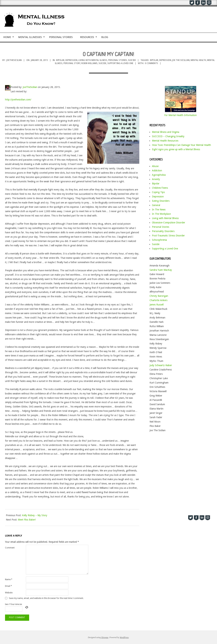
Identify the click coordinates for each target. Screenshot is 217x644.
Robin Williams (89, 63)
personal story (72, 63)
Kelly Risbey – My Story (35, 515)
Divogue (105, 637)
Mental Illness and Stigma (166, 132)
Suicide (132, 60)
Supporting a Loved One (165, 249)
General (156, 205)
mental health (198, 60)
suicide (102, 63)
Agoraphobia (159, 175)
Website (9, 593)
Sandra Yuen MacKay (161, 270)
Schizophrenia (159, 240)
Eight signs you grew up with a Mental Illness (176, 149)
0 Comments (151, 63)
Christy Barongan (159, 296)
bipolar (154, 60)
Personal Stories (118, 60)
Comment (10, 548)
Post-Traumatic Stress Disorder (168, 236)
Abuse (155, 166)
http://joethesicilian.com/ (18, 100)
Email (8, 586)
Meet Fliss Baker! (27, 520)
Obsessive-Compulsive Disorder (169, 223)
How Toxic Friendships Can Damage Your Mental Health (181, 145)
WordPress (124, 637)
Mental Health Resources (165, 141)
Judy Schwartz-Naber (161, 365)
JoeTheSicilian (30, 87)
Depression (71, 60)
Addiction (157, 170)
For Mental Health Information (180, 115)
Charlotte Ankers (158, 300)
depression (165, 60)
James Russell (157, 305)
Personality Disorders (163, 231)
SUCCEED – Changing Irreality (168, 136)
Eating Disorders (161, 201)
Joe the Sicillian (181, 60)
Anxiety (156, 179)
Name (9, 579)
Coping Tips (158, 192)
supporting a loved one (120, 63)
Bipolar (60, 60)
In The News (159, 210)
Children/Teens (160, 188)
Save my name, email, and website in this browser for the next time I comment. (46, 598)
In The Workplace (161, 214)
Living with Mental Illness (93, 60)
